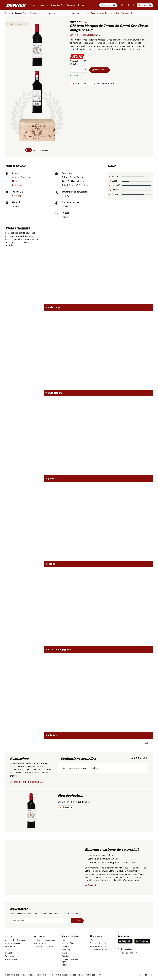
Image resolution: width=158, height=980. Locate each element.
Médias (64, 965)
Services (71, 5)
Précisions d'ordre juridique (39, 975)
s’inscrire (77, 921)
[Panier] (121, 5)
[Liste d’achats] (133, 5)
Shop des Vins (58, 5)
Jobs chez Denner (69, 943)
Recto (29, 150)
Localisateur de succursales (44, 940)
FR (146, 975)
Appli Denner (10, 950)
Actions (34, 5)
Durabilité (65, 947)
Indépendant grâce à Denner (45, 947)
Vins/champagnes (37, 13)
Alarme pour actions (13, 943)
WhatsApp (10, 956)
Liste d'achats (11, 947)
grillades (50, 564)
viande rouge (53, 307)
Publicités (65, 956)
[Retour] (140, 743)
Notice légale (91, 975)
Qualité (64, 953)
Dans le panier (99, 70)
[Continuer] (152, 743)
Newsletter (10, 953)
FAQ (91, 940)
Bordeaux (75, 13)
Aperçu (64, 940)
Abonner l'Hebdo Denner (15, 940)
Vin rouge (53, 13)
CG (100, 975)
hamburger (52, 735)
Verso (35, 150)
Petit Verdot (18, 185)
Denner (81, 5)
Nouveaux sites (40, 943)
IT (152, 975)
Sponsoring (66, 950)
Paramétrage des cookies (15, 975)
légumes (50, 478)
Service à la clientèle (98, 947)
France (64, 13)
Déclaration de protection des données (68, 975)
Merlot (15, 181)
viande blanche (54, 393)
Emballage (44, 150)
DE (140, 975)
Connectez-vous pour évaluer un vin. (26, 782)
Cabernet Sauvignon (21, 177)
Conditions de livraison (99, 950)
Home (8, 13)
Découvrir (44, 5)
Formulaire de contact (99, 943)
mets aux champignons (58, 650)
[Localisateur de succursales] (127, 5)
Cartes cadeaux (11, 959)
